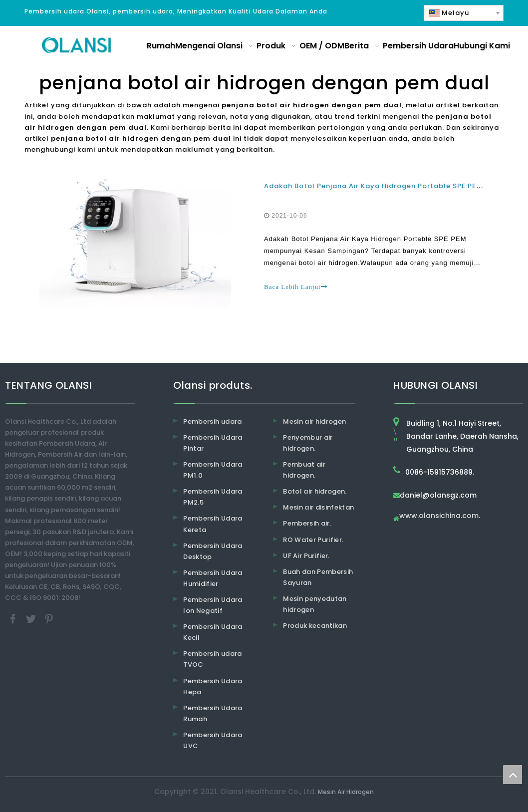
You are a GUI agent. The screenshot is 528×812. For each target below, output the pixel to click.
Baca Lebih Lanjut (296, 287)
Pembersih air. (307, 524)
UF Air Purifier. (306, 556)
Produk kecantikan (315, 626)
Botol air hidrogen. (315, 491)
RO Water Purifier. (313, 540)
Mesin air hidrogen (314, 421)
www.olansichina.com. (440, 516)
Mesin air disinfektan (318, 508)
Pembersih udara (212, 421)
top (513, 775)
